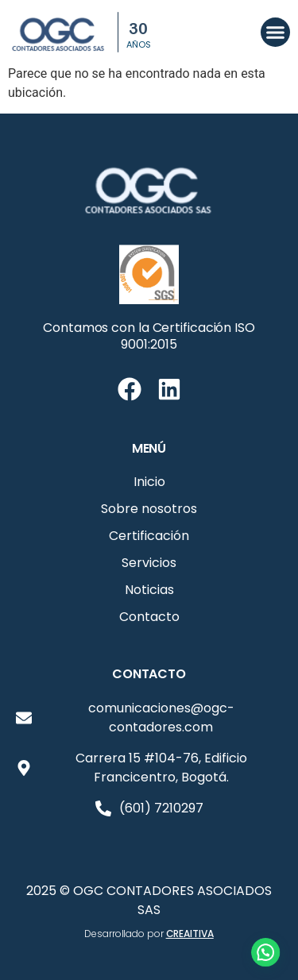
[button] (276, 33)
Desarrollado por (149, 934)
